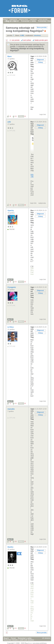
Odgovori (40, 60)
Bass (10, 56)
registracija (13, 19)
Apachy (11, 211)
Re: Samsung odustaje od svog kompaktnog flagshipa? (32, 128)
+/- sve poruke (15, 40)
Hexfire (11, 547)
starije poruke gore (41, 40)
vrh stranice (46, 638)
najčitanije (33, 19)
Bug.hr (6, 638)
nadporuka (42, 203)
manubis (11, 409)
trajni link (43, 114)
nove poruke (43, 19)
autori (6, 21)
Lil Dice (11, 327)
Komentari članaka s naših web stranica (19, 640)
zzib (9, 122)
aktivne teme (23, 19)
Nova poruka (42, 27)
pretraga (13, 21)
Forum (13, 638)
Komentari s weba (25, 638)
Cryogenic (12, 287)
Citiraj (40, 62)
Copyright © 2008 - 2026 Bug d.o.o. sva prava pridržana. (27, 643)
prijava (5, 19)
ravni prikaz (27, 40)
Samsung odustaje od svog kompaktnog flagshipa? (32, 61)
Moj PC (10, 280)
